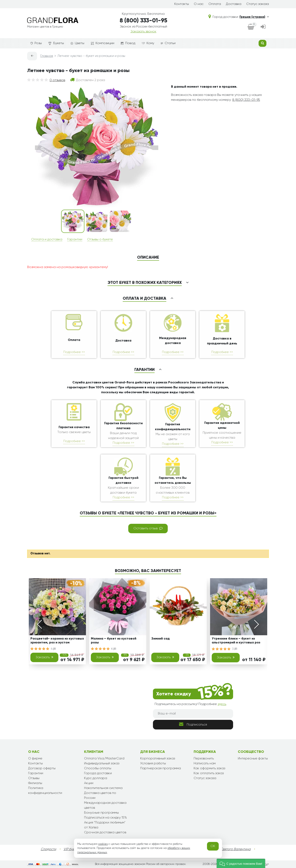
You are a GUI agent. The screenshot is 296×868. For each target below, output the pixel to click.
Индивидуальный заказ (102, 764)
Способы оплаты (98, 768)
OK (213, 846)
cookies (103, 844)
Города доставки (98, 773)
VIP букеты (71, 849)
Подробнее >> (74, 352)
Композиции (103, 43)
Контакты (182, 4)
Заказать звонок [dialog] (143, 32)
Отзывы (34, 778)
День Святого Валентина (231, 849)
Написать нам (205, 764)
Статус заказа (258, 4)
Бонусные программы (101, 813)
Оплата (215, 4)
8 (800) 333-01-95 (143, 21)
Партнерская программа (161, 768)
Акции (89, 783)
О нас (199, 4)
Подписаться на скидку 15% (105, 818)
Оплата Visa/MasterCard (104, 759)
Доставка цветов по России (100, 796)
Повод (128, 43)
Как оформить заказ (209, 768)
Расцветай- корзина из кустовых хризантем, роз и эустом (57, 641)
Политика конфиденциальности (45, 791)
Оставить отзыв (148, 528)
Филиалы (35, 783)
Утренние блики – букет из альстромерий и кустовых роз (236, 641)
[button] (241, 863)
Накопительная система (103, 788)
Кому (148, 43)
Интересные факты (253, 759)
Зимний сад (161, 639)
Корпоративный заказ (158, 759)
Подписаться (193, 724)
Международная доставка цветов (105, 805)
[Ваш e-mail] (193, 714)
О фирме (35, 759)
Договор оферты (42, 768)
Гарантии (75, 240)
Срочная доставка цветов (105, 832)
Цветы (77, 43)
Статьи (168, 43)
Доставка (234, 4)
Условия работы (153, 764)
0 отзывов (57, 80)
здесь (222, 704)
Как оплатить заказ (209, 773)
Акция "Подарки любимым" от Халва (105, 825)
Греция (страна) (254, 17)
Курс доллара (96, 778)
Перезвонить (204, 759)
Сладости (48, 849)
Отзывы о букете (100, 240)
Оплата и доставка (47, 240)
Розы (36, 43)
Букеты (56, 43)
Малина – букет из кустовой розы (114, 641)
